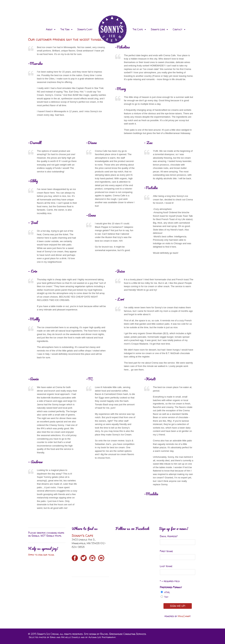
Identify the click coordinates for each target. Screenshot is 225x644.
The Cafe (138, 29)
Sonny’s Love (158, 29)
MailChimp (184, 616)
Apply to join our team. (42, 555)
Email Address (169, 536)
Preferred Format (171, 587)
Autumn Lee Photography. (102, 637)
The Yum (65, 29)
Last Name (166, 566)
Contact (178, 29)
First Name (166, 551)
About (49, 29)
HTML (167, 592)
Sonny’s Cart (85, 29)
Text (166, 597)
